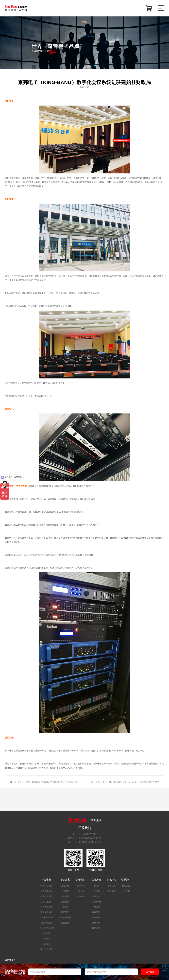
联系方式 (126, 886)
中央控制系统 (46, 907)
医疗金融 (65, 923)
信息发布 (46, 944)
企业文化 (81, 891)
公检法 (65, 907)
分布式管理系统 (46, 923)
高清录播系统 (46, 912)
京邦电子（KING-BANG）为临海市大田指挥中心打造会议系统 (42, 782)
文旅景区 (65, 896)
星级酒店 (65, 902)
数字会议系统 (46, 886)
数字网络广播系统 (46, 928)
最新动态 (112, 886)
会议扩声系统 (46, 896)
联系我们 (126, 880)
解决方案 (65, 880)
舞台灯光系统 (46, 949)
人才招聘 (126, 891)
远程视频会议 (46, 891)
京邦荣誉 (81, 896)
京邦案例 (96, 880)
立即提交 (150, 972)
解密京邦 (81, 886)
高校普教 (65, 886)
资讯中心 (112, 880)
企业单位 (96, 907)
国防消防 (65, 912)
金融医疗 (96, 918)
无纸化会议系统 (46, 918)
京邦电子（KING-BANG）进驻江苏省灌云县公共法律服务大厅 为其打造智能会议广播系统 (125, 782)
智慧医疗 (46, 939)
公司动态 (112, 891)
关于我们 (81, 880)
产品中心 (46, 880)
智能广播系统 (46, 902)
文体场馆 (65, 891)
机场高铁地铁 (65, 918)
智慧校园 (46, 933)
